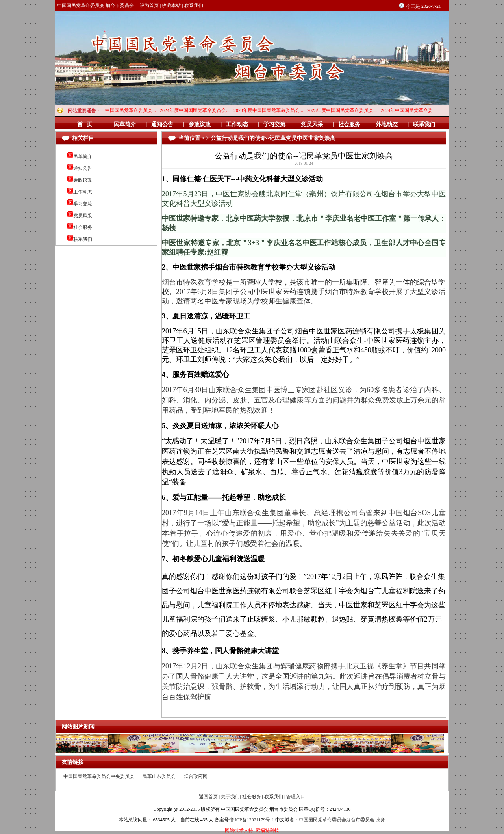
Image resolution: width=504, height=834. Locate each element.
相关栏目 (83, 138)
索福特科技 (267, 830)
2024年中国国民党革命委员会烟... (418, 110)
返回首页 (208, 797)
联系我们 (194, 6)
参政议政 (83, 180)
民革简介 (83, 156)
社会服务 (83, 227)
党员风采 (83, 216)
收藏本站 (171, 6)
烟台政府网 (196, 776)
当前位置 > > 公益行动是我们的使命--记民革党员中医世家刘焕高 (257, 138)
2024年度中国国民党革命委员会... (123, 110)
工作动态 (83, 192)
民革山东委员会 (159, 776)
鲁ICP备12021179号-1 (252, 820)
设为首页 (149, 6)
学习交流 (83, 204)
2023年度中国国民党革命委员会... (270, 110)
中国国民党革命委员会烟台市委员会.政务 (342, 820)
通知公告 (83, 168)
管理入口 (296, 797)
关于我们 (230, 797)
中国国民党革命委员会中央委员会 (99, 776)
